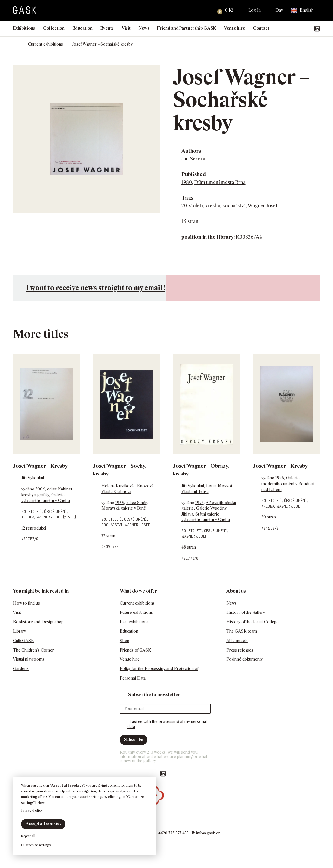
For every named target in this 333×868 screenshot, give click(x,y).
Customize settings (36, 845)
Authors (191, 151)
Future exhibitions (136, 612)
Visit (126, 28)
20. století (192, 206)
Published (194, 174)
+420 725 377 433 (173, 833)
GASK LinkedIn (317, 29)
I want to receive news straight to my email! (95, 288)
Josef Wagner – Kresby (40, 466)
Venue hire (234, 28)
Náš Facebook (286, 29)
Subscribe (133, 740)
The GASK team (242, 631)
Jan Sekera (193, 159)
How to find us (27, 603)
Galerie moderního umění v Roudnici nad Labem (288, 484)
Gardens (21, 669)
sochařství (234, 206)
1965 (120, 503)
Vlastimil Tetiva (195, 492)
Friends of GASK (135, 650)
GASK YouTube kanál (307, 29)
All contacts (237, 641)
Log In (255, 10)
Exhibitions (24, 28)
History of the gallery (246, 612)
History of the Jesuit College (253, 622)
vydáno (28, 489)
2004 (40, 489)
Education (83, 28)
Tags (187, 198)
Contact (261, 28)
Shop (125, 641)
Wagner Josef (263, 206)
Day (279, 10)
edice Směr (136, 503)
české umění (55, 511)
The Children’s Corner (33, 650)
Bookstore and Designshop (38, 622)
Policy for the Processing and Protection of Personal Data (159, 673)
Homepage (16, 44)
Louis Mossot (219, 486)
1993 (200, 503)
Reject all (28, 836)
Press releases (240, 650)
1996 (280, 478)
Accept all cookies (43, 824)
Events (107, 28)
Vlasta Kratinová (116, 492)
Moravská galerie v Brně (124, 508)
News (144, 28)
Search (204, 10)
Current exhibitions (46, 44)
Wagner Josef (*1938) (56, 517)
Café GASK (24, 641)
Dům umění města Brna (220, 182)
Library (20, 631)
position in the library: (208, 237)
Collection (54, 28)
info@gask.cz (208, 833)
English (302, 11)
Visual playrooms (29, 659)
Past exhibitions (134, 622)
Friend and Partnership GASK (187, 28)
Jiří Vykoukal (33, 478)
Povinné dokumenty (245, 659)
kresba (213, 206)
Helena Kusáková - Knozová (127, 486)
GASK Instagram (296, 29)
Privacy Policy (32, 810)
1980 (187, 182)
